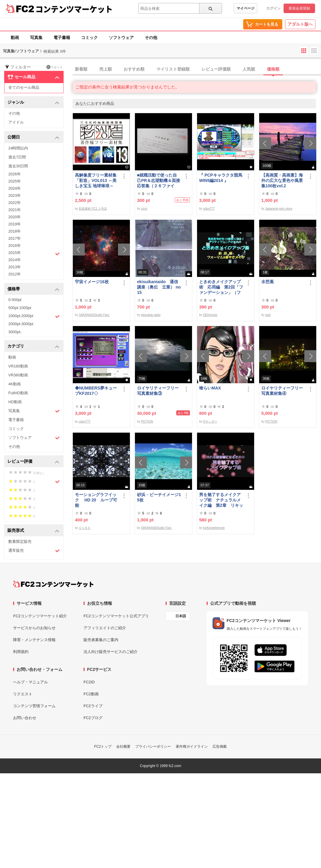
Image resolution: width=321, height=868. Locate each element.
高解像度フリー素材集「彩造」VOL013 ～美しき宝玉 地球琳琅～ (96, 180)
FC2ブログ (93, 718)
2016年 (15, 246)
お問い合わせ (25, 718)
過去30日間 (18, 166)
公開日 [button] (33, 137)
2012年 (15, 274)
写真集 (36, 38)
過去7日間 (17, 157)
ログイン (273, 8)
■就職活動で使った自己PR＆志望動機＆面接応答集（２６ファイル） (159, 181)
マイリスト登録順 (173, 69)
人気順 (249, 69)
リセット (55, 67)
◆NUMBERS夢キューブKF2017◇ (96, 391)
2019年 (15, 224)
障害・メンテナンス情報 (34, 640)
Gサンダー (210, 421)
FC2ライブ (93, 706)
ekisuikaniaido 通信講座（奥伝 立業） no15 (159, 287)
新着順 (81, 69)
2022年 (15, 203)
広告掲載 (220, 747)
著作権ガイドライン (192, 747)
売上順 (106, 69)
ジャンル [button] (33, 103)
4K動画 (15, 384)
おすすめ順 (134, 69)
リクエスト (23, 694)
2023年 (15, 195)
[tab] (197, 69)
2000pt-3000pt (21, 324)
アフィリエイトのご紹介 (105, 628)
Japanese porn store (279, 209)
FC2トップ (103, 747)
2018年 (15, 231)
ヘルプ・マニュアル (30, 682)
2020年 (15, 217)
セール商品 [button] (33, 77)
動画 (15, 38)
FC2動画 (91, 694)
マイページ (246, 8)
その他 (151, 38)
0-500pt (15, 300)
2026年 (15, 174)
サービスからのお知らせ (34, 628)
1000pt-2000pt (34, 316)
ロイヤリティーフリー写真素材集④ (282, 391)
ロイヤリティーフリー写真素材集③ (158, 391)
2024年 (15, 188)
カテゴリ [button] (33, 346)
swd (268, 315)
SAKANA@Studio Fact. (94, 315)
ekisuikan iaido (151, 315)
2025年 (15, 181)
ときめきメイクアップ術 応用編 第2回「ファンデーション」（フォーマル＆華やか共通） (221, 287)
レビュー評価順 (216, 69)
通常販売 (34, 551)
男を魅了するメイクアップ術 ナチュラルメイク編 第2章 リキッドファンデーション (221, 500)
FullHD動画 (18, 393)
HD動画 (15, 402)
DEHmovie (210, 315)
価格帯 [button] (33, 289)
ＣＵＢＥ (85, 528)
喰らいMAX (210, 388)
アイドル (16, 122)
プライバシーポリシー (153, 747)
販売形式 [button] (33, 531)
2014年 (15, 260)
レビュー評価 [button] (33, 462)
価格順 (273, 69)
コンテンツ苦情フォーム (34, 706)
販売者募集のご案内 (101, 640)
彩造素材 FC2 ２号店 (93, 209)
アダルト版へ (300, 24)
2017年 (15, 238)
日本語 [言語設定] (181, 616)
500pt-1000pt (20, 308)
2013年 (15, 267)
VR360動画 (18, 375)
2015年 (34, 253)
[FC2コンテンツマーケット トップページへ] (53, 584)
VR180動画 (18, 366)
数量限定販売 (20, 541)
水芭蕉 (267, 282)
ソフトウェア (121, 38)
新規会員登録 (299, 8)
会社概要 (123, 747)
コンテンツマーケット (74, 9)
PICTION (147, 421)
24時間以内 (18, 148)
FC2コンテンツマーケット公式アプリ (116, 616)
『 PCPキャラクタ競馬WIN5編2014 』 (221, 178)
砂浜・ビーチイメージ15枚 (159, 497)
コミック (89, 38)
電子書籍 (62, 38)
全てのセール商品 (24, 87)
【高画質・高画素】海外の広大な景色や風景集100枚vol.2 (282, 180)
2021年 (15, 210)
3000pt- (15, 332)
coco (144, 209)
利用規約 (21, 652)
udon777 (209, 209)
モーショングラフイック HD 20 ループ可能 (96, 500)
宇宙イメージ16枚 (92, 282)
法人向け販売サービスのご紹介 (111, 652)
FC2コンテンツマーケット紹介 (40, 616)
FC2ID (89, 682)
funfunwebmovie (214, 528)
